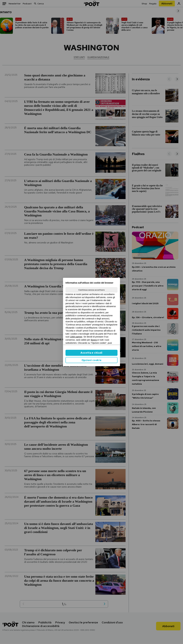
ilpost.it (94, 340)
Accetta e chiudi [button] (91, 353)
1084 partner (76, 337)
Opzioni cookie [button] (92, 360)
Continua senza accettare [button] (91, 290)
